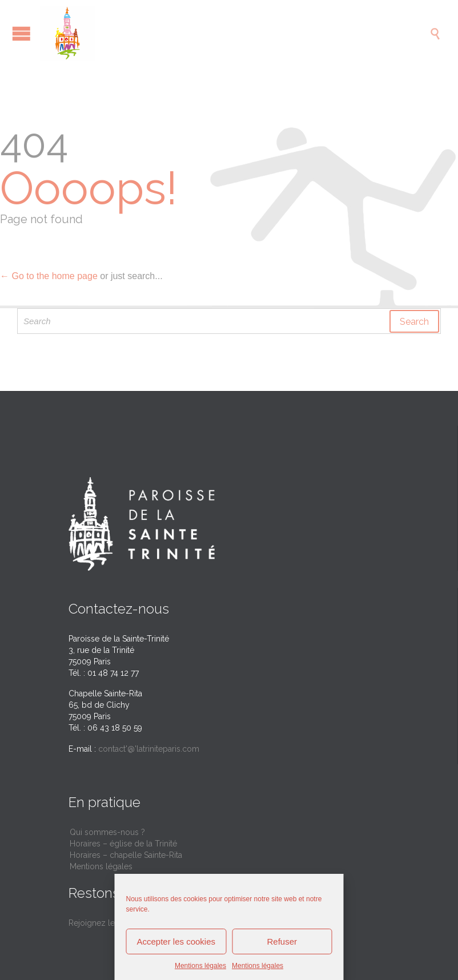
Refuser (282, 941)
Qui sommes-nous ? (107, 832)
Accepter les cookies (176, 941)
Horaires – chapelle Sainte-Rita (126, 855)
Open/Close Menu (21, 33)
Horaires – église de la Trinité (123, 844)
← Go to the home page (49, 276)
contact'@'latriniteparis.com (149, 749)
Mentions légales (200, 966)
